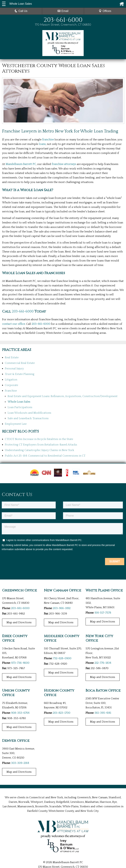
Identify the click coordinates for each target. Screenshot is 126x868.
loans (42, 144)
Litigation (11, 380)
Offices (105, 11)
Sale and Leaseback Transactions (28, 418)
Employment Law (16, 424)
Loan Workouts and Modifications (29, 413)
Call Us (21, 11)
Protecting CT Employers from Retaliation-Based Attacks (41, 445)
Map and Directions (19, 622)
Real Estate (12, 357)
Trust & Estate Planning (20, 374)
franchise (48, 140)
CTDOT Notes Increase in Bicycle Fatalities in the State (39, 439)
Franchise (11, 391)
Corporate (11, 385)
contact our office (14, 324)
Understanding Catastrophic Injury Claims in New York (39, 450)
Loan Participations (20, 407)
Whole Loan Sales (19, 402)
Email (63, 11)
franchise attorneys (64, 164)
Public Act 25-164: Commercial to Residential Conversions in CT (45, 456)
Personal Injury (14, 369)
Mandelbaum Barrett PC (21, 164)
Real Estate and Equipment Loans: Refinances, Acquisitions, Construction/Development (63, 396)
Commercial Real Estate (20, 363)
